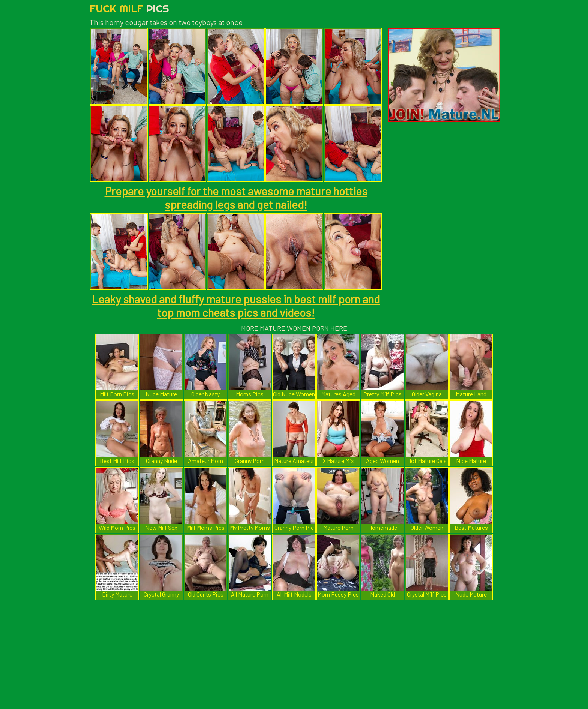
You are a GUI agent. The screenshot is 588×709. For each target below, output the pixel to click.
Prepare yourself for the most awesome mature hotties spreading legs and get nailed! (236, 198)
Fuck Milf (129, 8)
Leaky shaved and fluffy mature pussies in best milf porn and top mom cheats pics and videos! (236, 306)
